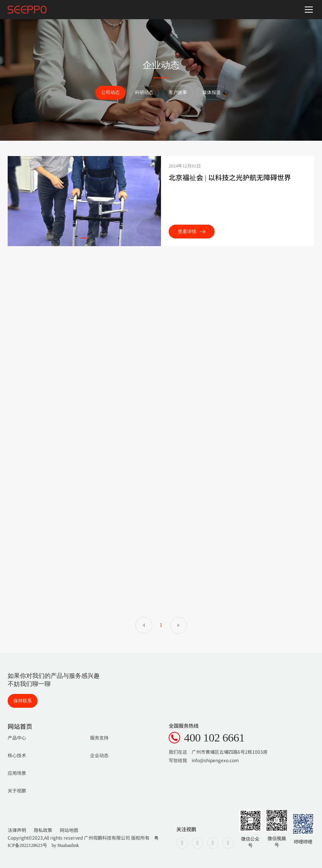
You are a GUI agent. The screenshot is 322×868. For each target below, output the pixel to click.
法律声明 (17, 830)
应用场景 (17, 773)
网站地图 (69, 830)
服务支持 (99, 737)
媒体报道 (212, 92)
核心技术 (17, 755)
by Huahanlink (65, 845)
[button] (84, 238)
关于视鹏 (17, 790)
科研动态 (144, 92)
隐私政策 (43, 830)
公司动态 (110, 92)
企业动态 (99, 755)
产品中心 (17, 737)
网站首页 (20, 726)
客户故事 (178, 92)
